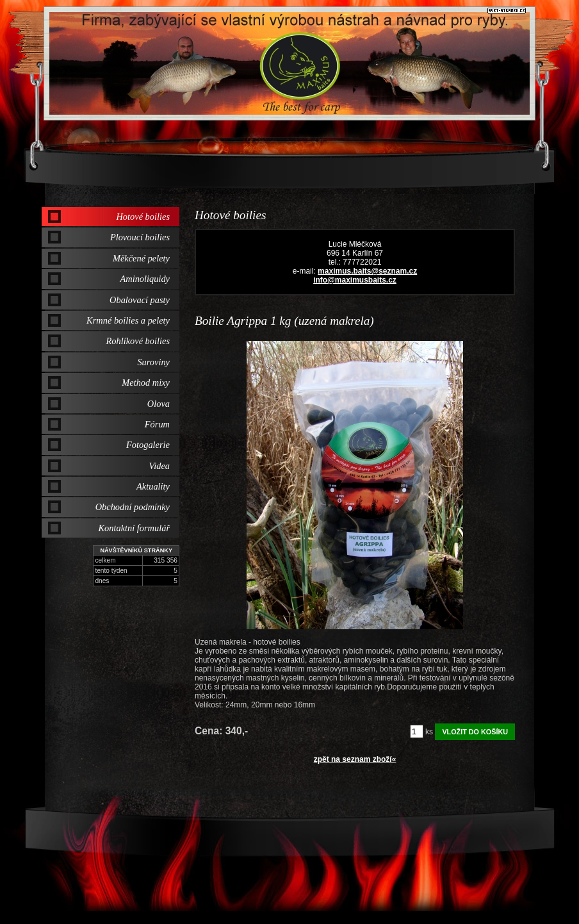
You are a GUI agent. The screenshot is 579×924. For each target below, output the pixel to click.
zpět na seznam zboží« (355, 759)
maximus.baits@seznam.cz (367, 271)
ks (429, 732)
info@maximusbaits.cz (355, 280)
